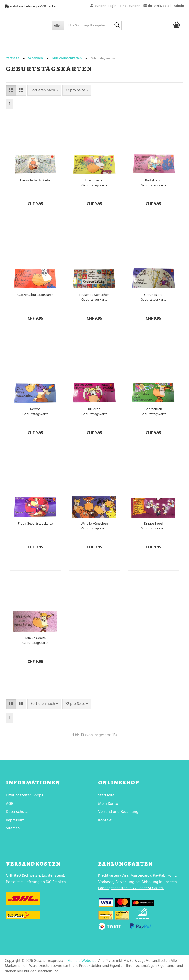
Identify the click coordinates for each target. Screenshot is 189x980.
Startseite (106, 795)
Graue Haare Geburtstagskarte (153, 297)
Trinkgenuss (83, 48)
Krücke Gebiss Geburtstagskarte (35, 641)
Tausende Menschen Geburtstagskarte (94, 297)
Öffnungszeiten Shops (24, 795)
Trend (13, 48)
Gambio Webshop (82, 961)
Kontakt (105, 820)
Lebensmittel (54, 48)
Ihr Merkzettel (157, 6)
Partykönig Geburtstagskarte (153, 183)
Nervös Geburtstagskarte (35, 412)
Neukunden (130, 6)
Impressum (15, 820)
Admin (179, 6)
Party (30, 48)
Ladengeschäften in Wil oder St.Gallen (131, 888)
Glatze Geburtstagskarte (35, 295)
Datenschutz (17, 812)
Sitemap (13, 828)
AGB (10, 804)
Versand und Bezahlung (118, 812)
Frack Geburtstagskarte (35, 524)
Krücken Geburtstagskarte (94, 412)
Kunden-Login (103, 6)
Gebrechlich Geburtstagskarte (153, 412)
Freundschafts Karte (35, 181)
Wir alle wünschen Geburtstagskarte (94, 526)
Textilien (156, 48)
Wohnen (109, 48)
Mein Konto (108, 804)
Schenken (132, 48)
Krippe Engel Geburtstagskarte (153, 526)
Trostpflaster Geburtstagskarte (94, 183)
